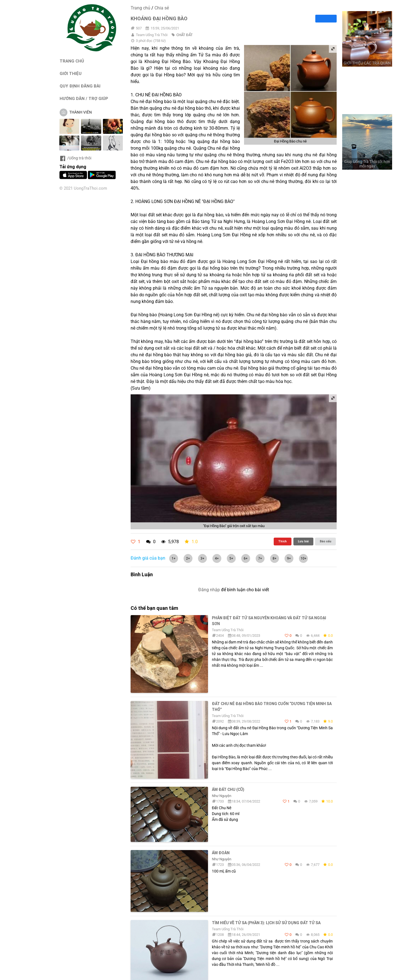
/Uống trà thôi (75, 158)
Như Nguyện (222, 796)
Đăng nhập (209, 590)
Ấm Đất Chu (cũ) (228, 789)
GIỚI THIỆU (71, 73)
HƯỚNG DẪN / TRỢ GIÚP (84, 98)
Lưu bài (303, 541)
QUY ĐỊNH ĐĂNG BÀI (80, 86)
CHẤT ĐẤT (185, 35)
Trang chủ (140, 8)
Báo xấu (326, 541)
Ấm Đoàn (221, 853)
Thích (282, 541)
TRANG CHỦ (72, 61)
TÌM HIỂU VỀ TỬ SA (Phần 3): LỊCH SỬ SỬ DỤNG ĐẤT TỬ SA (266, 923)
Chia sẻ (162, 8)
